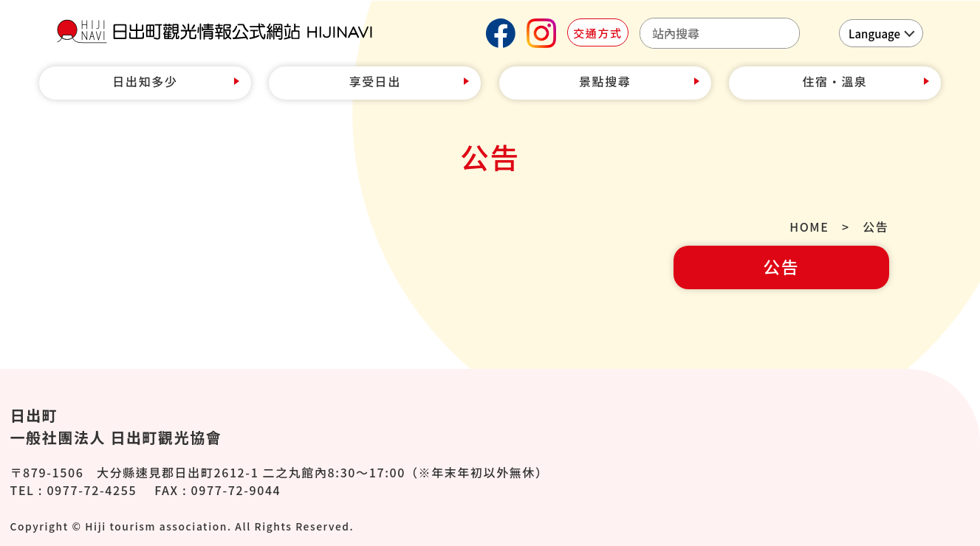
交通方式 (597, 33)
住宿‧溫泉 (835, 81)
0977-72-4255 (92, 490)
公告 (781, 267)
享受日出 (375, 81)
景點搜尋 (605, 81)
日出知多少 (145, 81)
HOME (809, 227)
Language (874, 34)
